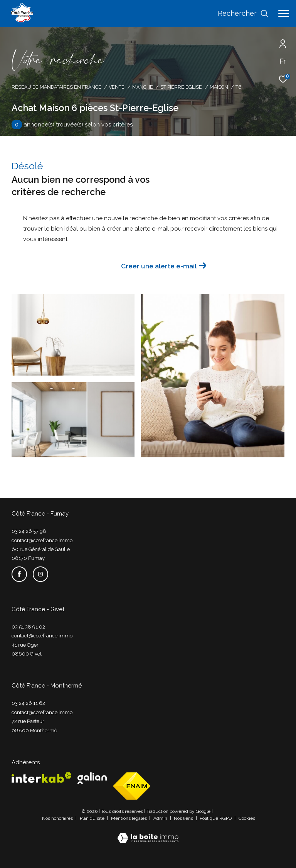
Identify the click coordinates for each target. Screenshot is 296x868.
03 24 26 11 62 (28, 703)
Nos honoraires (58, 818)
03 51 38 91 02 (28, 627)
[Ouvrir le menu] (284, 13)
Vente (117, 87)
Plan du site (93, 818)
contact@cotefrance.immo (42, 540)
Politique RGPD (216, 818)
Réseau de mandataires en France (56, 87)
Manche (143, 87)
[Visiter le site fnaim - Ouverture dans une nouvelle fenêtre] (132, 786)
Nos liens (184, 818)
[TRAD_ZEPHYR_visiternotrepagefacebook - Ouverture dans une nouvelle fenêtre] (19, 574)
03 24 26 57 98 (29, 531)
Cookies (247, 818)
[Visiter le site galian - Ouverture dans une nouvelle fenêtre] (92, 778)
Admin (161, 818)
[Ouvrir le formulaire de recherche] (243, 13)
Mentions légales (129, 818)
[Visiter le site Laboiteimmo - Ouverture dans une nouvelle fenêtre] (148, 833)
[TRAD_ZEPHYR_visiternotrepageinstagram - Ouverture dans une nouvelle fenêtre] (40, 574)
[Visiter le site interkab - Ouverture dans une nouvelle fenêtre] (42, 778)
